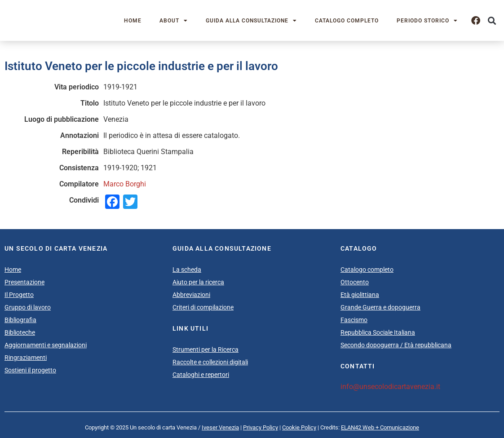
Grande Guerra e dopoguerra (380, 307)
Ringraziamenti (26, 358)
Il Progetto (19, 295)
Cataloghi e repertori (201, 375)
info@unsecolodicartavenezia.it (390, 387)
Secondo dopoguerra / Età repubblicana (396, 345)
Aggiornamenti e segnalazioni (46, 345)
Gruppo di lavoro (28, 307)
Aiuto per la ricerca (198, 282)
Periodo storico (427, 21)
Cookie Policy (299, 427)
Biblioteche (20, 332)
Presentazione (24, 282)
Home (133, 21)
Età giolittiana (360, 295)
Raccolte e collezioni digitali (210, 362)
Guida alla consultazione (251, 21)
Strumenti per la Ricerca (206, 350)
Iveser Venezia (220, 427)
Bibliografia (20, 320)
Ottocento (355, 282)
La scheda (187, 270)
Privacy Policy (261, 427)
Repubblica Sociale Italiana (378, 332)
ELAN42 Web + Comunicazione (380, 427)
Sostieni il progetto (30, 370)
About (174, 21)
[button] (492, 20)
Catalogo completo (347, 21)
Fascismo (354, 320)
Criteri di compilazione (203, 307)
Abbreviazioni (191, 295)
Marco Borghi (125, 184)
